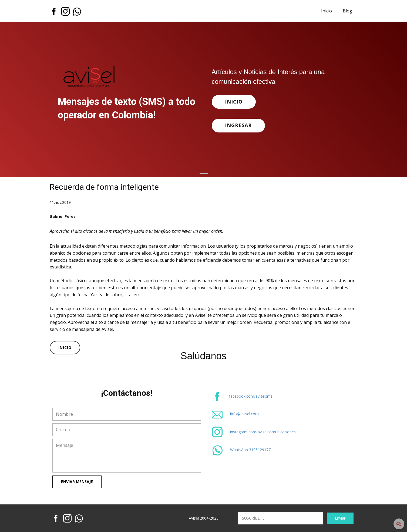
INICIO (234, 102)
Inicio (327, 11)
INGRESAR (238, 125)
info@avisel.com (244, 414)
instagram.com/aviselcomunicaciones (263, 432)
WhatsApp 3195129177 (250, 450)
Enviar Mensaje (77, 482)
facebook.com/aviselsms (251, 396)
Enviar (340, 518)
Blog (347, 11)
